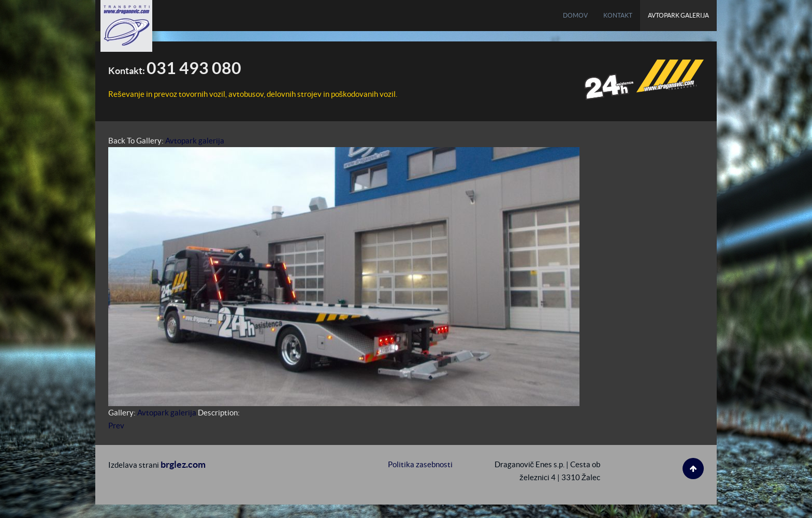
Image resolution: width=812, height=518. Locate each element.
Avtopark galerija (195, 141)
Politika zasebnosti (420, 464)
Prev (116, 426)
